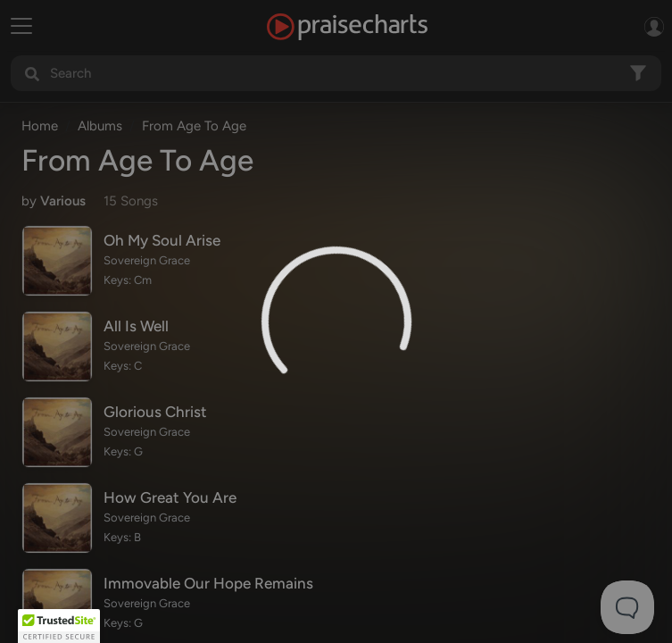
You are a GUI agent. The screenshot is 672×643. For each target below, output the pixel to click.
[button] (59, 626)
